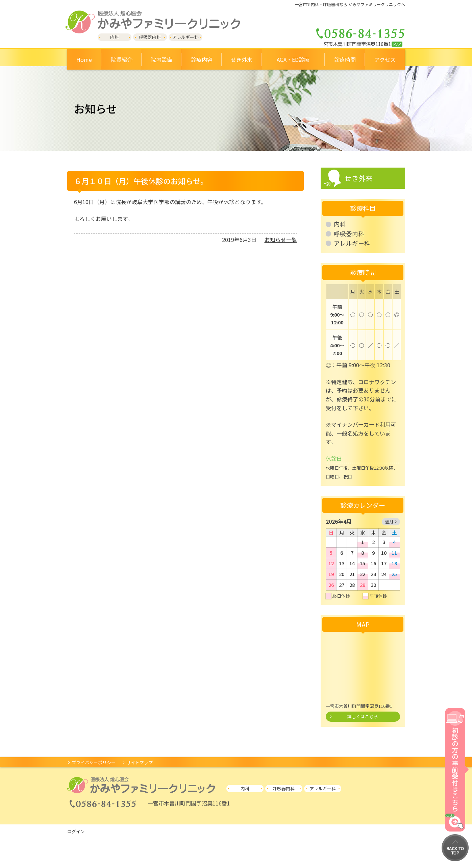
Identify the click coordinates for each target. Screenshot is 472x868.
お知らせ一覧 (281, 240)
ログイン (76, 831)
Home (84, 59)
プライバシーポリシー (94, 762)
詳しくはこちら (363, 716)
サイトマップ (140, 762)
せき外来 (358, 178)
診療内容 (202, 59)
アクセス (385, 59)
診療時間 (345, 59)
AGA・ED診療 (293, 59)
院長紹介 (122, 59)
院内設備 (162, 59)
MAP (397, 44)
